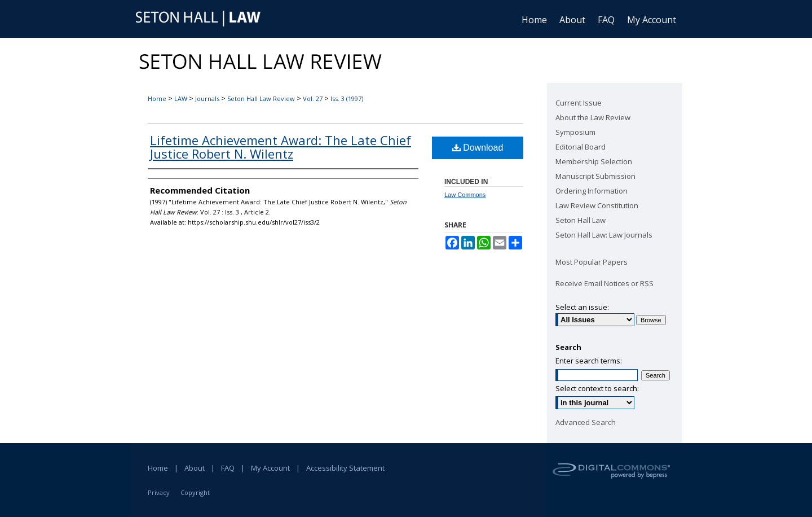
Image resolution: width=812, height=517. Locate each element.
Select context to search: (597, 388)
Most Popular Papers (592, 262)
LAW (181, 98)
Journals (207, 98)
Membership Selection (594, 161)
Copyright (195, 492)
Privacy (159, 492)
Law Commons (465, 195)
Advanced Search (586, 422)
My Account (270, 468)
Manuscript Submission (595, 176)
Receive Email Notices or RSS (604, 283)
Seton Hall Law (581, 220)
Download (478, 148)
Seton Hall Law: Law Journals (604, 235)
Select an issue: (582, 307)
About (195, 468)
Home (157, 98)
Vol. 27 (313, 98)
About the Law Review (593, 117)
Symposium (575, 132)
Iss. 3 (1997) (347, 98)
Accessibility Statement (345, 468)
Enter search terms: (589, 361)
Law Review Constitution (597, 205)
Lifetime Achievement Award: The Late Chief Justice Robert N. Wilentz (281, 147)
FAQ (228, 468)
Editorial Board (581, 147)
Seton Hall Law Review (261, 98)
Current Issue (579, 103)
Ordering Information (592, 191)
